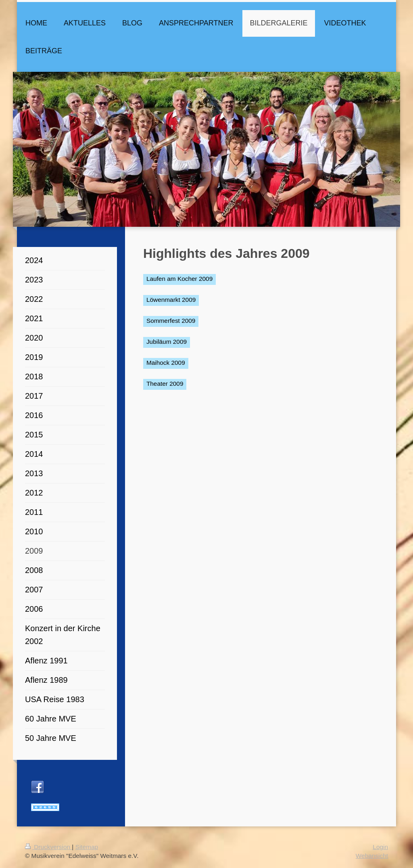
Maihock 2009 (166, 363)
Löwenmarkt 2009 (171, 300)
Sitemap (87, 847)
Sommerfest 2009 (171, 321)
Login (380, 847)
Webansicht (372, 856)
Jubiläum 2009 (167, 342)
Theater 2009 (165, 384)
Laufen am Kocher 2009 (179, 279)
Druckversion (48, 847)
